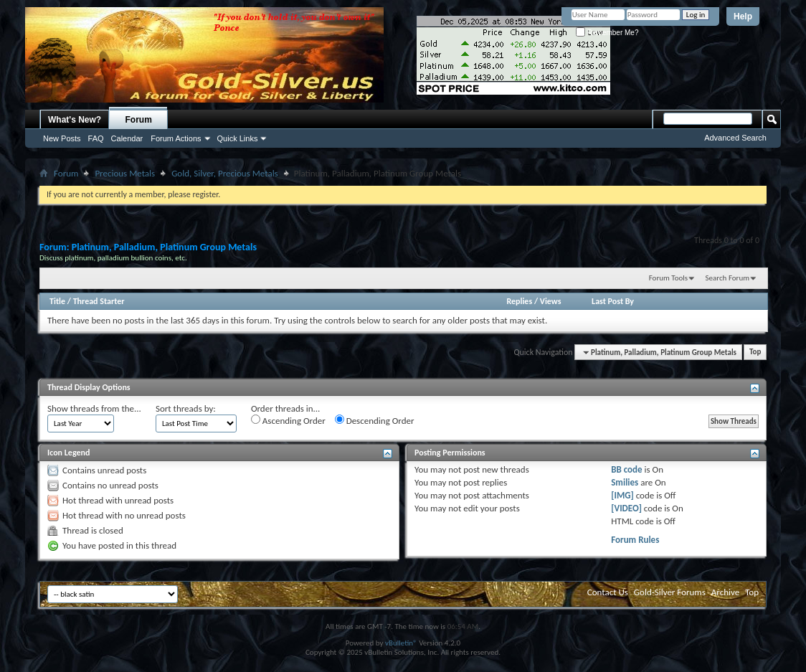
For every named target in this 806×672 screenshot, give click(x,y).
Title (57, 301)
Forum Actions (176, 138)
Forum (139, 120)
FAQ (96, 138)
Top (755, 352)
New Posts (62, 138)
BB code (626, 469)
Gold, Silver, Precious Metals (225, 173)
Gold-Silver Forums (670, 592)
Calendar (127, 138)
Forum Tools (668, 278)
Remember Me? (607, 33)
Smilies (625, 482)
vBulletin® (401, 643)
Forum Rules (635, 540)
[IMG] (622, 495)
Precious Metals (125, 173)
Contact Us (608, 592)
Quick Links (238, 138)
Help (743, 16)
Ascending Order (288, 420)
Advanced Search (735, 138)
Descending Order (375, 420)
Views (551, 301)
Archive (725, 592)
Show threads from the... (94, 408)
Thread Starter (99, 301)
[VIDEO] (626, 508)
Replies (519, 301)
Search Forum (728, 278)
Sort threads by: (186, 408)
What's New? (75, 120)
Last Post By (613, 301)
